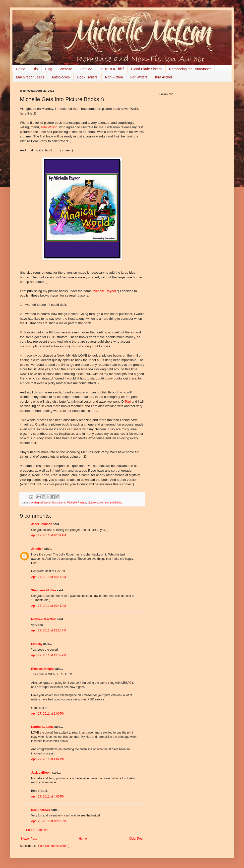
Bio (35, 69)
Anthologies (61, 77)
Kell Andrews (41, 810)
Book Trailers (87, 77)
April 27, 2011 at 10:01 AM (49, 535)
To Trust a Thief (112, 69)
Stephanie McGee (44, 590)
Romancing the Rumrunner (190, 69)
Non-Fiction (114, 77)
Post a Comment (37, 830)
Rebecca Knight (42, 669)
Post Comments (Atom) (54, 846)
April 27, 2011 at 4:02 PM (48, 759)
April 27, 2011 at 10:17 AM (49, 577)
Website (66, 69)
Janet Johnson (42, 524)
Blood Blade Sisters (146, 69)
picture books (96, 502)
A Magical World (41, 502)
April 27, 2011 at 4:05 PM (48, 797)
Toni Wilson (49, 127)
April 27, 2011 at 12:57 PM (49, 655)
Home (21, 69)
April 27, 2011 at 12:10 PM (49, 630)
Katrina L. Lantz (42, 727)
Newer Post (29, 839)
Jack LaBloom (41, 773)
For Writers (139, 77)
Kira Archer (163, 77)
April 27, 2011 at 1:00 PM (48, 714)
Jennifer (37, 549)
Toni (128, 402)
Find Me (86, 69)
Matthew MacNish (44, 619)
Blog (49, 69)
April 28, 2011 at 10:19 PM (49, 821)
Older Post (136, 839)
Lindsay (37, 644)
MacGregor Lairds (30, 77)
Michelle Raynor (104, 291)
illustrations (59, 502)
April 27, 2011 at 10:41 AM (49, 606)
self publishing (114, 502)
